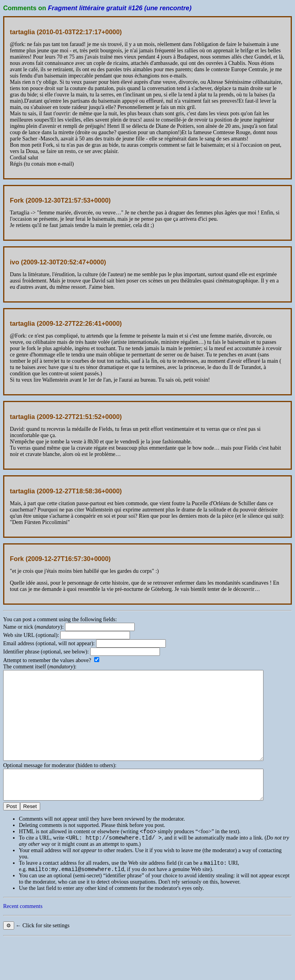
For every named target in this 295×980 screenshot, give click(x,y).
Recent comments (23, 935)
